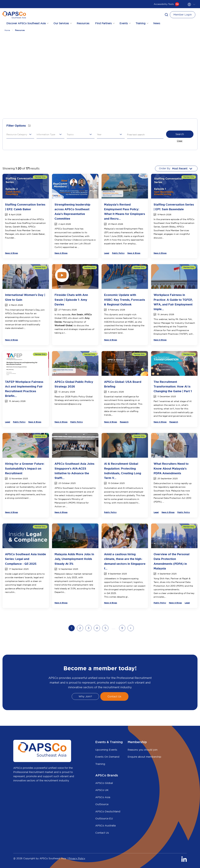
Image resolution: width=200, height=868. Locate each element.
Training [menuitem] (100, 764)
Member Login (183, 15)
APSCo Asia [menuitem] (103, 797)
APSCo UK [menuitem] (102, 790)
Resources (83, 23)
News (157, 23)
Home (7, 30)
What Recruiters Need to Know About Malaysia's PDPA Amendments (171, 468)
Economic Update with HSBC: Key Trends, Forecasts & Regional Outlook (125, 300)
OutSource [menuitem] (102, 804)
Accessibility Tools (166, 4)
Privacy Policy (77, 858)
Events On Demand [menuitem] (107, 757)
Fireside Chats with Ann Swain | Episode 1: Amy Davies (71, 300)
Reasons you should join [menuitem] (143, 750)
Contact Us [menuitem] (102, 833)
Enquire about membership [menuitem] (144, 757)
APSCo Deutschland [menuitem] (108, 811)
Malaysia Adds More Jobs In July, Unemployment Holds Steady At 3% (74, 559)
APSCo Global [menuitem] (104, 783)
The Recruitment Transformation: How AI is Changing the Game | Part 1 (173, 387)
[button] (166, 15)
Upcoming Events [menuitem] (106, 750)
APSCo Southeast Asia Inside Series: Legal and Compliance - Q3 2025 (25, 559)
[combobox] (19, 134)
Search (180, 134)
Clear (180, 141)
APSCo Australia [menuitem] (105, 825)
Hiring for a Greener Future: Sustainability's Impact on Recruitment (25, 468)
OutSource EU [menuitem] (104, 818)
